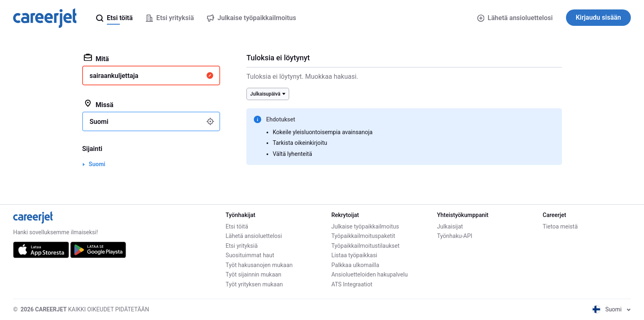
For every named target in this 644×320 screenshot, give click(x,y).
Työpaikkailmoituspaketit (363, 236)
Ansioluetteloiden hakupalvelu (370, 274)
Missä (99, 104)
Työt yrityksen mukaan (254, 284)
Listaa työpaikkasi (354, 255)
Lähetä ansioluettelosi (515, 18)
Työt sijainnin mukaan (253, 274)
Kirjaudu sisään (598, 17)
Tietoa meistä (560, 226)
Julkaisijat (450, 226)
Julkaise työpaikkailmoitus (365, 226)
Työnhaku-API (455, 236)
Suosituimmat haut (250, 255)
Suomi (97, 164)
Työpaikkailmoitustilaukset (366, 246)
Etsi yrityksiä (241, 246)
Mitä (96, 58)
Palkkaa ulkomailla (355, 265)
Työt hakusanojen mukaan (259, 265)
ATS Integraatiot (352, 284)
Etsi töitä (237, 226)
